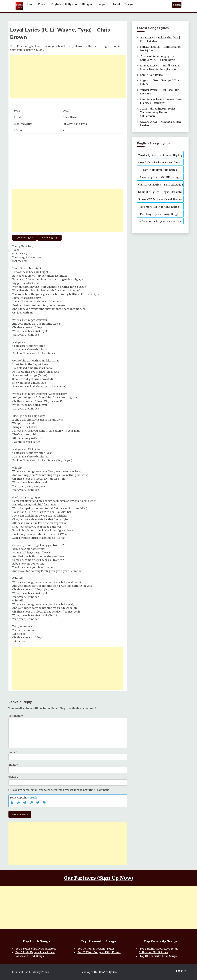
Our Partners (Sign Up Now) (98, 878)
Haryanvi (103, 4)
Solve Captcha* (23, 798)
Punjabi (43, 4)
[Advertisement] (68, 77)
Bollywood (72, 4)
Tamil (116, 4)
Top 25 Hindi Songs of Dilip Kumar (99, 952)
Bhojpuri (88, 4)
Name (13, 752)
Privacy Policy (40, 972)
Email (13, 765)
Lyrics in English (25, 238)
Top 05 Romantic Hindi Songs (96, 949)
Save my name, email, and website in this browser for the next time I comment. (61, 790)
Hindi (31, 4)
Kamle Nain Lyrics (151, 75)
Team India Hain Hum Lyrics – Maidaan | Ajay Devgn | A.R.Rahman (159, 112)
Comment (16, 716)
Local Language (49, 238)
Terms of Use (20, 972)
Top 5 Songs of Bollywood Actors (36, 949)
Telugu (128, 4)
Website (13, 777)
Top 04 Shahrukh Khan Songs (158, 956)
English (56, 4)
